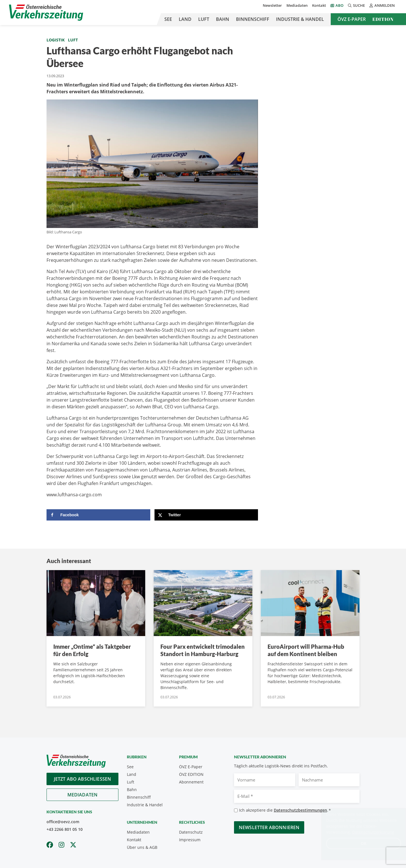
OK (358, 843)
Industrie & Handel (300, 19)
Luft (204, 19)
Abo (339, 5)
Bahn (223, 19)
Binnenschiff (253, 19)
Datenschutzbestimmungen (300, 810)
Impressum (190, 840)
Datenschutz (191, 832)
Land (185, 19)
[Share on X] (206, 515)
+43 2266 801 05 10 (65, 829)
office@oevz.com (63, 822)
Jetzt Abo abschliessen (83, 779)
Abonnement (191, 782)
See (168, 19)
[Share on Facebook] (98, 515)
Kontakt (319, 5)
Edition (383, 19)
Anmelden (382, 5)
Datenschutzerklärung (368, 832)
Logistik (56, 40)
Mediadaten (297, 5)
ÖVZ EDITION (191, 774)
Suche (356, 5)
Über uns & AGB (142, 847)
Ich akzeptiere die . (285, 810)
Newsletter (272, 5)
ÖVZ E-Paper (352, 19)
